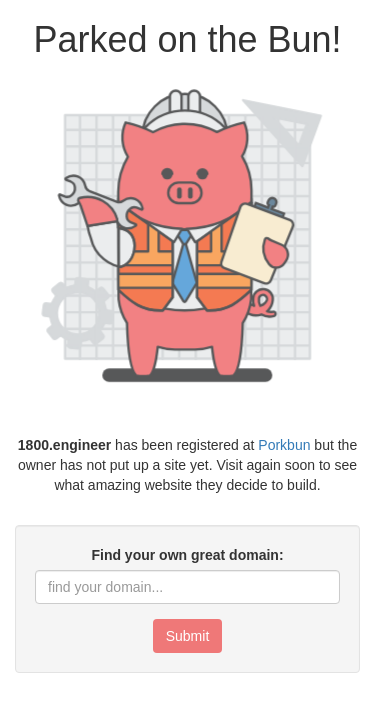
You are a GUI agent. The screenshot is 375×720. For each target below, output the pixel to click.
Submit (188, 636)
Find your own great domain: (187, 555)
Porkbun (284, 445)
